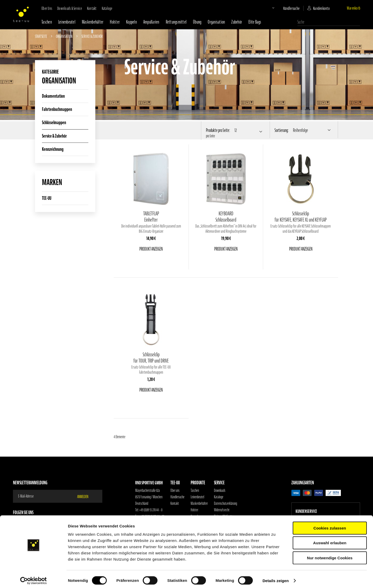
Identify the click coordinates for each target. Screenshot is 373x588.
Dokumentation (53, 96)
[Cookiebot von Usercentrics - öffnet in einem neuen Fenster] (34, 578)
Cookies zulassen (330, 525)
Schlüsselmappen (54, 122)
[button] (269, 8)
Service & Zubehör (54, 136)
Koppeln (131, 22)
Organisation (216, 22)
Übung (197, 22)
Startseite (41, 36)
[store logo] (21, 14)
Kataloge (107, 8)
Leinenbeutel (67, 22)
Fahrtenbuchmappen (57, 109)
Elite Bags (255, 22)
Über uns (47, 8)
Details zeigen (275, 578)
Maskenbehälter (93, 22)
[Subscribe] (86, 496)
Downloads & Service (70, 8)
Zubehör (237, 22)
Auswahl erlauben (330, 540)
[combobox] (329, 22)
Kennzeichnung (53, 149)
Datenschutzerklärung (225, 504)
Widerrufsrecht (222, 510)
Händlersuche (291, 8)
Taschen (47, 22)
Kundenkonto (321, 8)
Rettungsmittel (176, 22)
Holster (115, 22)
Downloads (220, 491)
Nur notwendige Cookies (330, 555)
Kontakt (92, 8)
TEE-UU (47, 198)
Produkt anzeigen (151, 249)
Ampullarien (151, 22)
